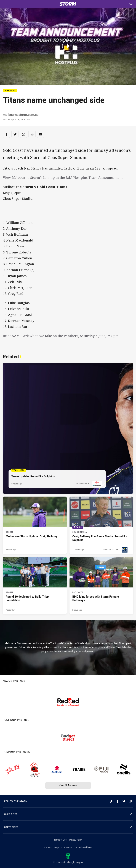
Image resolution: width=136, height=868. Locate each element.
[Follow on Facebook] (118, 801)
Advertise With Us (83, 847)
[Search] (131, 4)
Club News (10, 91)
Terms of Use (60, 840)
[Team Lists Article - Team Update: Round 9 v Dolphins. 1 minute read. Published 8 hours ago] (68, 428)
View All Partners (68, 785)
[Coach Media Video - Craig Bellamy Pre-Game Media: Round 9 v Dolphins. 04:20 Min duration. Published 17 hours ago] (101, 525)
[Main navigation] (5, 4)
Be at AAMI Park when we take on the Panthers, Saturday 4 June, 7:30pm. (61, 336)
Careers (48, 847)
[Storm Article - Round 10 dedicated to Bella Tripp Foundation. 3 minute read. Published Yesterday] (35, 585)
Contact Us (67, 847)
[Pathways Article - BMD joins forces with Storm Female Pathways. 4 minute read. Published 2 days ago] (101, 585)
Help (57, 847)
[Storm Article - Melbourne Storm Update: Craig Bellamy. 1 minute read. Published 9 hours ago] (35, 525)
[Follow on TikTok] (111, 801)
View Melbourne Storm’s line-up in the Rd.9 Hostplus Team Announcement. (63, 177)
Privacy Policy (76, 840)
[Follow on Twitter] (124, 801)
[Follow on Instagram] (130, 801)
